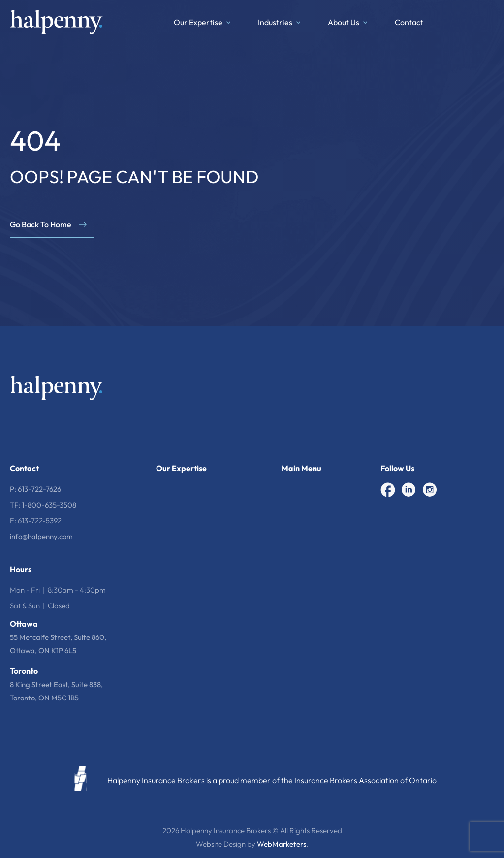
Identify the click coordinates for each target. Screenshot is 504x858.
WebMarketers (282, 844)
